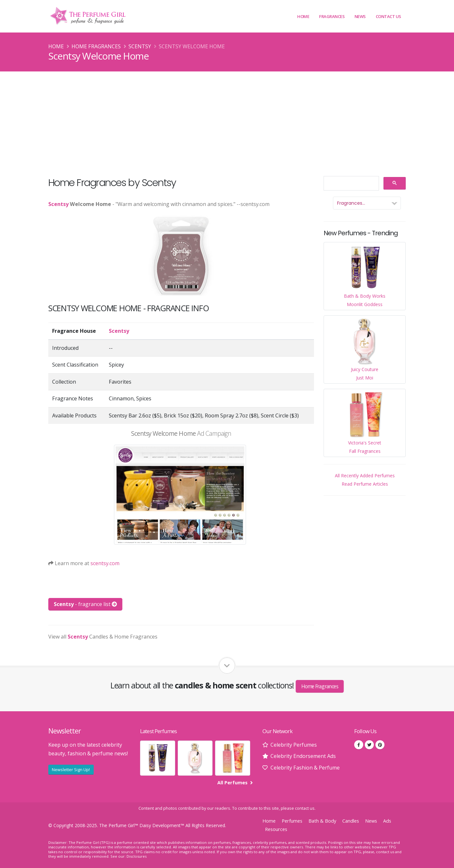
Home (303, 16)
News (360, 16)
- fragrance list (85, 604)
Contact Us (388, 16)
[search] (351, 184)
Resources (276, 829)
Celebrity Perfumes (294, 745)
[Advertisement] (227, 120)
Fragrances (332, 16)
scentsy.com (105, 563)
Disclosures (137, 856)
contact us (305, 808)
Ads (387, 821)
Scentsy (140, 46)
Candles (351, 821)
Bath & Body (322, 821)
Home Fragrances (96, 46)
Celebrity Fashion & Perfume (305, 768)
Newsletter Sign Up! (71, 770)
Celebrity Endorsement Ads (303, 756)
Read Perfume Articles (365, 484)
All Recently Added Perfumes (365, 476)
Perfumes (292, 821)
